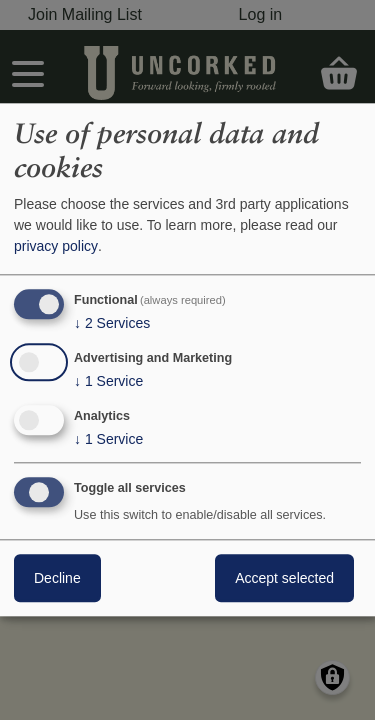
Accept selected (284, 579)
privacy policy (56, 246)
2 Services (112, 323)
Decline (57, 579)
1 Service (108, 381)
